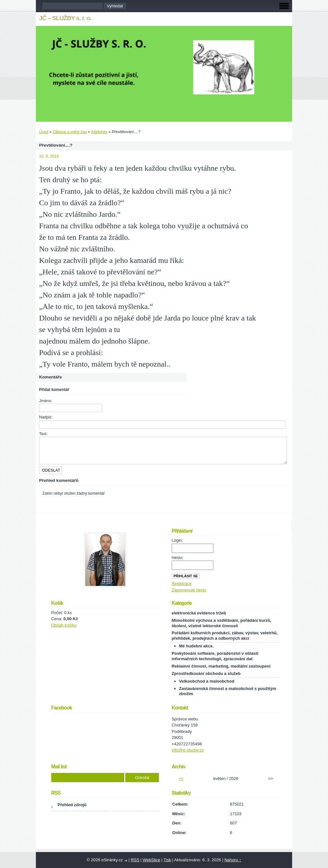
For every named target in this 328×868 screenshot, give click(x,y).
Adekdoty (99, 132)
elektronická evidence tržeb (199, 613)
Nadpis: (46, 417)
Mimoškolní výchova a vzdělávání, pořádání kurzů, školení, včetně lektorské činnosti (221, 623)
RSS (135, 860)
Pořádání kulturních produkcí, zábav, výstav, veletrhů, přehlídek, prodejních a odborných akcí (225, 636)
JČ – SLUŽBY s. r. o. (65, 18)
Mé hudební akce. (196, 646)
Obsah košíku (64, 625)
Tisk (167, 860)
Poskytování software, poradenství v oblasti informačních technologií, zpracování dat (215, 656)
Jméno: (45, 401)
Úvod (44, 132)
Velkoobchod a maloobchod (207, 681)
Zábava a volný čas (70, 132)
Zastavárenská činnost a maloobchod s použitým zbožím (228, 691)
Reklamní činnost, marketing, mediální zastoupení (221, 666)
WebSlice (151, 860)
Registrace (182, 584)
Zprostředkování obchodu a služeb (206, 673)
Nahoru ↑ (233, 860)
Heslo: (178, 558)
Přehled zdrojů (72, 805)
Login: (177, 540)
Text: (43, 434)
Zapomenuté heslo (189, 590)
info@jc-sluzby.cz (188, 750)
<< (181, 779)
